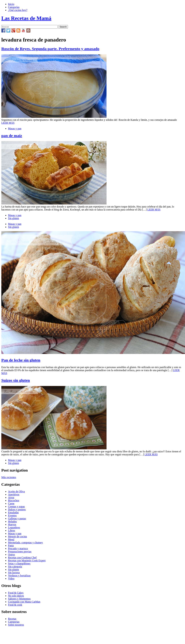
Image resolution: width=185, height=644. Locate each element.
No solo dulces (16, 596)
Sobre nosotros (16, 625)
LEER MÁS (8, 123)
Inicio (11, 4)
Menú (11, 540)
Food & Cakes (16, 593)
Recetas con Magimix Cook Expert (27, 561)
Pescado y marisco (18, 549)
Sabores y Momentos (19, 599)
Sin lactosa (14, 573)
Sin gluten (13, 218)
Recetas (12, 619)
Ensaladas (13, 512)
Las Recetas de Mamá (26, 18)
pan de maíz (12, 136)
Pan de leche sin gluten (21, 360)
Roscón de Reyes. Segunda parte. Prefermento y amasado (50, 49)
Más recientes (9, 477)
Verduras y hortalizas (19, 576)
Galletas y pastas (17, 518)
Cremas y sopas (16, 506)
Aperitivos (14, 494)
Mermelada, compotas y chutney (25, 543)
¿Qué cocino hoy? (18, 10)
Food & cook (15, 605)
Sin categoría (15, 567)
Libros (12, 530)
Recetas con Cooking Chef (22, 558)
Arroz (11, 497)
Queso (11, 555)
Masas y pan (15, 129)
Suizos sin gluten (16, 380)
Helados (12, 521)
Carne (11, 503)
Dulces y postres (17, 509)
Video (11, 579)
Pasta (11, 546)
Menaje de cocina (17, 536)
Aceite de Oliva (16, 491)
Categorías (14, 7)
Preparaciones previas (20, 552)
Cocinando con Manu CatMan (24, 602)
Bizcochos (14, 500)
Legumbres (14, 527)
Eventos (12, 515)
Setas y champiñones (19, 564)
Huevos (12, 524)
